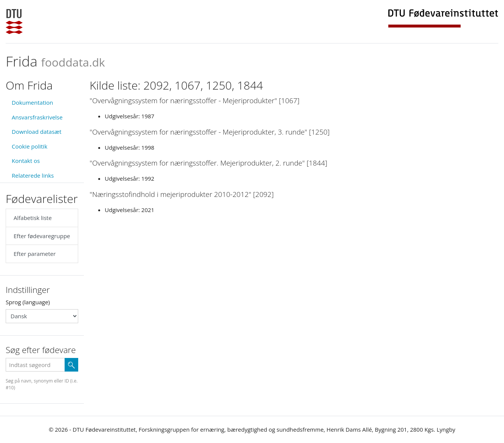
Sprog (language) (28, 302)
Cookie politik (29, 146)
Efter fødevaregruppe (42, 236)
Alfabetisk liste (33, 218)
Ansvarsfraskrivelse (37, 117)
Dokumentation (32, 102)
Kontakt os (26, 161)
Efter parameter (35, 254)
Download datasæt (37, 132)
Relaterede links (33, 175)
